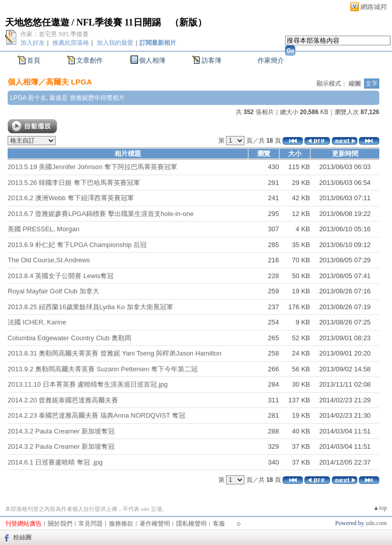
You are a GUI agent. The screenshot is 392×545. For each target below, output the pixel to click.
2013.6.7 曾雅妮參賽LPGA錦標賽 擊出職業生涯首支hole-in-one (101, 214)
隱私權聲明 (191, 524)
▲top (380, 508)
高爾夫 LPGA (69, 82)
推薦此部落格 (71, 43)
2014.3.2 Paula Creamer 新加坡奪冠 (61, 431)
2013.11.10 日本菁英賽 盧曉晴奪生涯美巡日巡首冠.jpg (88, 384)
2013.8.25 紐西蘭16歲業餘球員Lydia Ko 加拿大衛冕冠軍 (90, 307)
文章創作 (90, 60)
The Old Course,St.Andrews (49, 260)
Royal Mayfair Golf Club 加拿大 (53, 291)
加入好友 (33, 43)
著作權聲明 (155, 524)
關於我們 (60, 524)
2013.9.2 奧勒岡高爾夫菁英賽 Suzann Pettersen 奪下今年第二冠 (103, 369)
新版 (188, 22)
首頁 (34, 60)
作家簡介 (271, 60)
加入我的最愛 (115, 43)
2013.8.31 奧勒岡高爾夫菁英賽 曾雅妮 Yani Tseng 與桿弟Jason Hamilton (115, 353)
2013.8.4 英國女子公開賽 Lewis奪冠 (61, 276)
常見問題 (91, 524)
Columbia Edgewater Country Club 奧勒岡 (69, 338)
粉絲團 (22, 537)
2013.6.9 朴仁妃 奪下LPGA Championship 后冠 (77, 245)
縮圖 (355, 84)
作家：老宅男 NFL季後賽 (54, 34)
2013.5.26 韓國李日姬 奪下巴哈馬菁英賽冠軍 (74, 183)
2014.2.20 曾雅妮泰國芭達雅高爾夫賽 (63, 400)
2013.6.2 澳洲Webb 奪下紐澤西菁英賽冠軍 (71, 198)
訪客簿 (212, 60)
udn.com (376, 523)
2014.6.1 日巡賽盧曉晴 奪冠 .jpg (55, 462)
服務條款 (121, 524)
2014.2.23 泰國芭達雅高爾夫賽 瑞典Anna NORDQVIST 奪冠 (96, 415)
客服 (219, 524)
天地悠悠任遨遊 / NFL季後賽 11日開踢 (83, 22)
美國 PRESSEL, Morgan (44, 229)
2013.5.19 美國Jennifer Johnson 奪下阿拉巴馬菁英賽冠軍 (92, 167)
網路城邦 (374, 7)
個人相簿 (152, 60)
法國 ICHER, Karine (37, 322)
